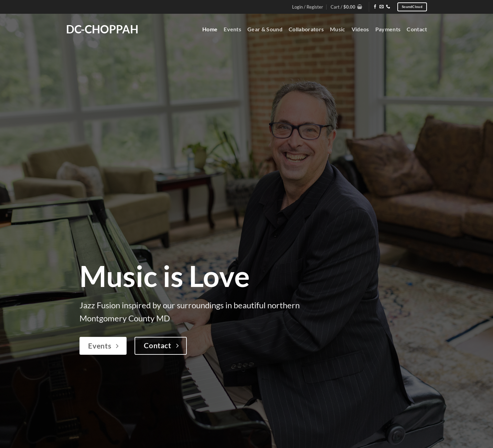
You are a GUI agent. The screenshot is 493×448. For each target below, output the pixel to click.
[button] (346, 7)
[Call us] (388, 7)
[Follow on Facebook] (375, 7)
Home (210, 29)
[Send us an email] (382, 7)
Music (338, 29)
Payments (388, 29)
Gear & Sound (265, 29)
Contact (417, 29)
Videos (360, 29)
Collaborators (306, 29)
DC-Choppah (102, 29)
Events (232, 29)
